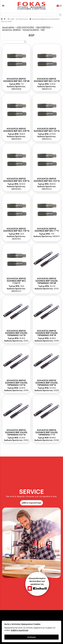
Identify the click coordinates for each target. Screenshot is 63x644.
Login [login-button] (11, 19)
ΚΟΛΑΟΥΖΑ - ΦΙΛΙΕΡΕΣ (11, 30)
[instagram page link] (5, 19)
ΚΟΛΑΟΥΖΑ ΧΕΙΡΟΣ (31, 30)
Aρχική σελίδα (8, 27)
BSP (43, 30)
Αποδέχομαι (31, 637)
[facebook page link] (2, 19)
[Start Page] (31, 6)
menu (3, 6)
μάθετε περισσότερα (31, 503)
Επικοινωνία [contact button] (22, 19)
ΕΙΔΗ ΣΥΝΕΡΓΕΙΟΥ (44, 27)
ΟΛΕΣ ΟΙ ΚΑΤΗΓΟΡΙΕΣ (25, 27)
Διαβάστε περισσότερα (20, 630)
